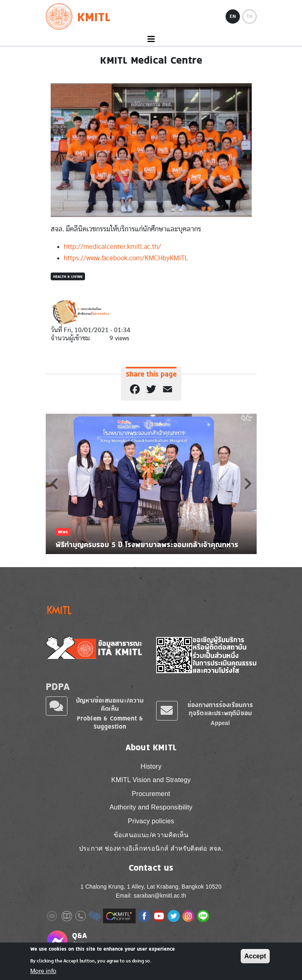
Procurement (151, 794)
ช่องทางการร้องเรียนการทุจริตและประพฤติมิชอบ (220, 709)
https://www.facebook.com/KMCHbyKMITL (126, 258)
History (151, 766)
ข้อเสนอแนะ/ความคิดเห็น (151, 835)
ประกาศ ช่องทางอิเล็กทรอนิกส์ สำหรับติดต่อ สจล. (151, 848)
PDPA (58, 686)
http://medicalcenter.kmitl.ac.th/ (112, 247)
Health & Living (68, 276)
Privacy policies (151, 821)
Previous (54, 483)
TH (249, 16)
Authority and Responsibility (151, 807)
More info (43, 971)
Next (248, 483)
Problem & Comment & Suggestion (110, 722)
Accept (255, 956)
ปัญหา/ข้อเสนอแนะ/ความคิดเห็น (110, 704)
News (63, 532)
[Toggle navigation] (151, 39)
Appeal (220, 723)
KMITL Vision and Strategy (151, 780)
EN (233, 16)
